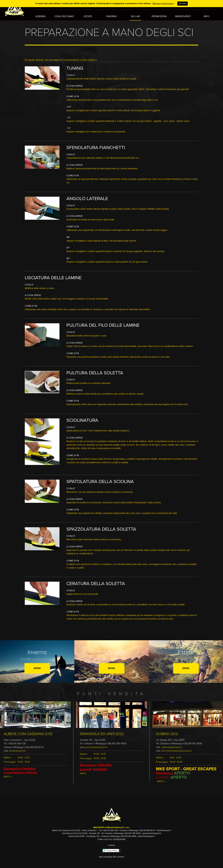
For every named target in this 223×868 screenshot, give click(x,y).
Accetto (183, 3)
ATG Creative (118, 854)
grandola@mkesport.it (96, 745)
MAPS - (84, 771)
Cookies (111, 843)
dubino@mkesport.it (172, 745)
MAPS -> (8, 774)
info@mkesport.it (17, 748)
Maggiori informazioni (163, 3)
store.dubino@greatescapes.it (177, 748)
